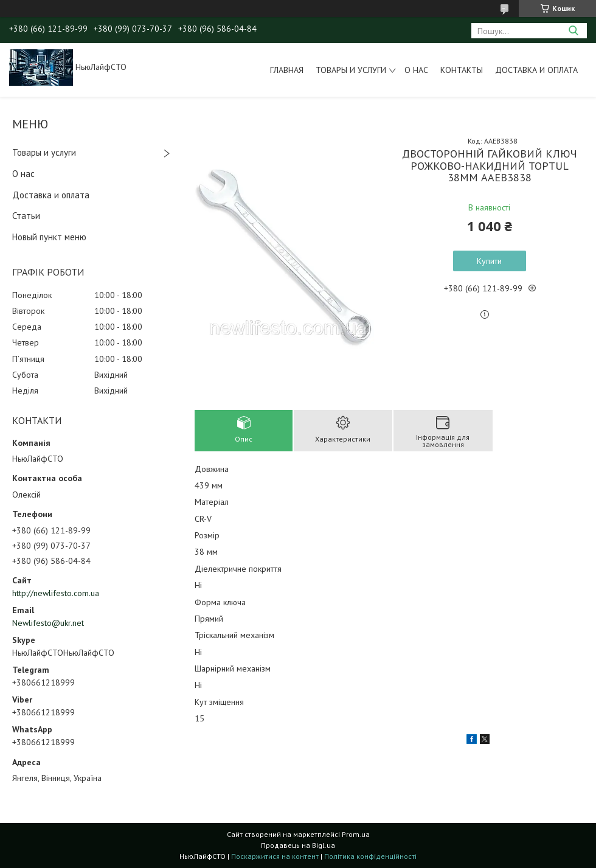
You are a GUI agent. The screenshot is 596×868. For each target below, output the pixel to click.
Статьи (26, 216)
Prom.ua (356, 834)
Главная (287, 70)
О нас (416, 70)
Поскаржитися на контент (275, 856)
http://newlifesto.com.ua (56, 593)
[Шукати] (573, 31)
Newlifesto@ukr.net (48, 623)
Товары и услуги (351, 70)
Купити (489, 261)
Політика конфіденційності (370, 856)
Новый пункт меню (49, 237)
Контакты (462, 70)
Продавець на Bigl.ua (298, 845)
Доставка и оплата (536, 70)
